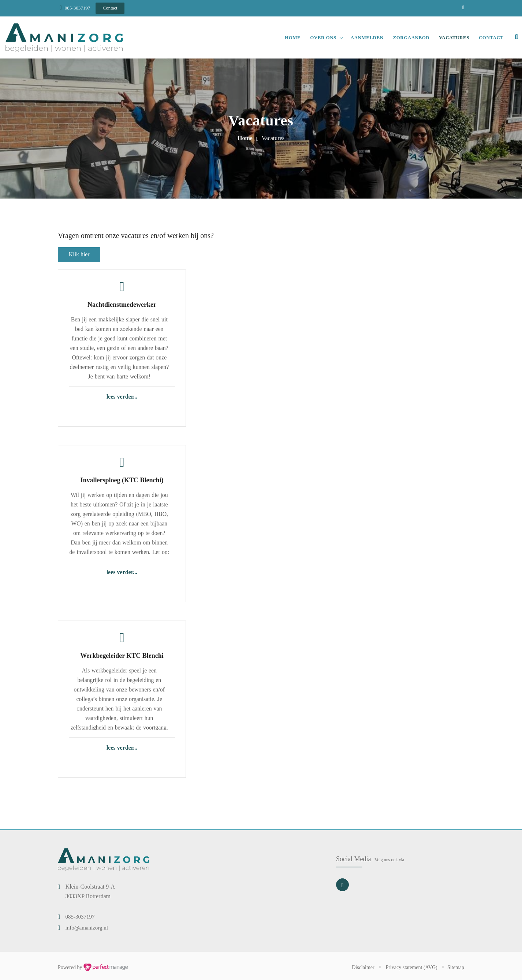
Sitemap (456, 968)
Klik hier (79, 255)
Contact (491, 37)
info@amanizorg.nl (87, 928)
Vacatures (454, 37)
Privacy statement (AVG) (412, 968)
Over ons (323, 37)
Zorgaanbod (411, 37)
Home (292, 37)
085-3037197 (77, 8)
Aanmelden (366, 37)
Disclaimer (363, 968)
